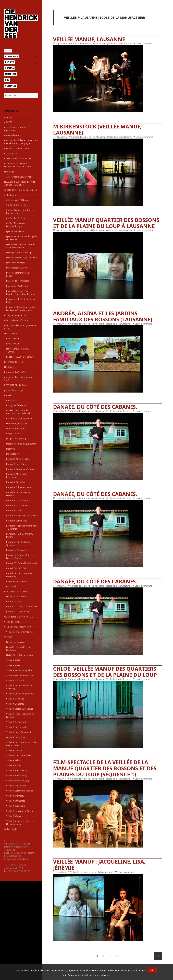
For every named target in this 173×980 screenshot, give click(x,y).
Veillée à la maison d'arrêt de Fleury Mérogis (20, 823)
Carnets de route (12, 135)
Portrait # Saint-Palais (17, 521)
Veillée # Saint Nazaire (17, 770)
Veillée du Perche (12, 622)
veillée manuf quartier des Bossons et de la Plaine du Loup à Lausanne (106, 223)
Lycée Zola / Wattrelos (17, 286)
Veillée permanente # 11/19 (17, 627)
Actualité (8, 117)
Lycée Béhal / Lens (15, 231)
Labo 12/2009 (13, 344)
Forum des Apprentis (17, 596)
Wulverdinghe (11, 829)
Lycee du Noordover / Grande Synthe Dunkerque (21, 246)
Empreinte (9, 172)
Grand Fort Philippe (16, 429)
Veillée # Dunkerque (16, 704)
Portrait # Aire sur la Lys (18, 459)
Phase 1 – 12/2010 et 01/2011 (20, 357)
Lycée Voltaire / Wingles (18, 281)
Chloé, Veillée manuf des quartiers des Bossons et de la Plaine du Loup (105, 672)
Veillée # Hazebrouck (16, 727)
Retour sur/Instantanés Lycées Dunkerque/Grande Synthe (21, 309)
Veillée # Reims (14, 760)
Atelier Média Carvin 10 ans (19, 177)
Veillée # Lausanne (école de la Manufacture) (110, 44)
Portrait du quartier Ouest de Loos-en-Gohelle (20, 557)
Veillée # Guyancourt (16, 722)
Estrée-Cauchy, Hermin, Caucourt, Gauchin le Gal (18, 412)
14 (118, 955)
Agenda (9, 68)
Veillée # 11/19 (13, 660)
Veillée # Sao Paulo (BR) (17, 781)
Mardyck (10, 449)
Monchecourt (13, 454)
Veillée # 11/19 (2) (15, 665)
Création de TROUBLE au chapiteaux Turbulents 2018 (18, 165)
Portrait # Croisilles (16, 482)
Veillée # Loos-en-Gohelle (19, 755)
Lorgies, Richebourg (16, 439)
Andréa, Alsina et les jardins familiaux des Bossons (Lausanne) (103, 316)
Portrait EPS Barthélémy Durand (21, 563)
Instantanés (10, 195)
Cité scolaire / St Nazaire (18, 200)
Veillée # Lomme (14, 750)
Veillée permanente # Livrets (20, 632)
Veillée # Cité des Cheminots (20, 694)
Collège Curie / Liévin (16, 205)
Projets (9, 62)
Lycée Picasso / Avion (17, 268)
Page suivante (158, 956)
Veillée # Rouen (14, 765)
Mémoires (11, 74)
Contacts (11, 86)
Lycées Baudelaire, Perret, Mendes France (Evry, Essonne (21, 293)
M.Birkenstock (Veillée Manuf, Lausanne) (97, 129)
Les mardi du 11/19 (14, 362)
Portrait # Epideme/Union (18, 487)
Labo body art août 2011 (16, 320)
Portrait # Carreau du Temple (20, 469)
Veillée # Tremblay (15, 796)
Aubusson (11, 400)
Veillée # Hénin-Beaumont (19, 732)
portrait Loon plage (14, 390)
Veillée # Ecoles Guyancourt (20, 709)
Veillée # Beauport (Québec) (20, 670)
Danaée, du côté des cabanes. (95, 407)
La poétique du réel (16, 642)
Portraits (8, 395)
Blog (8, 51)
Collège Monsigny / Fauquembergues (16, 225)
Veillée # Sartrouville (16, 786)
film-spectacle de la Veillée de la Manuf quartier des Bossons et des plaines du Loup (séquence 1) (105, 768)
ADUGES (8, 122)
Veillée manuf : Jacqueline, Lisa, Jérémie (99, 865)
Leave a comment (144, 44)
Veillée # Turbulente (16, 806)
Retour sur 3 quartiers (17, 581)
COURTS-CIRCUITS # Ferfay (17, 159)
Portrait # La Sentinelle (17, 506)
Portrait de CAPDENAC (15, 372)
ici (109, 975)
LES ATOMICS (11, 334)
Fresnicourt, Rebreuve (17, 424)
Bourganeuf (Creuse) (16, 405)
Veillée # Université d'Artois (20, 811)
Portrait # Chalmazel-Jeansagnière (16, 476)
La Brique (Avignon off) (15, 315)
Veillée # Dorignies (15, 699)
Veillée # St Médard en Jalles (20, 791)
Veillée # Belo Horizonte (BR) (20, 675)
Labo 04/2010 (13, 339)
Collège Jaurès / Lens (16, 218)
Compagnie (11, 56)
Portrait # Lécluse (15, 511)
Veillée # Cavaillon (15, 681)
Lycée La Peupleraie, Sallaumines (22, 258)
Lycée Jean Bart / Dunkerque (20, 253)
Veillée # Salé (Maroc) (17, 776)
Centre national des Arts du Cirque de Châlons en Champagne (21, 142)
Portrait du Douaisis (16, 550)
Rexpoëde (11, 586)
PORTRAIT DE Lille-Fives (16, 385)
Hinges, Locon (13, 434)
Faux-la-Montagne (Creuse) (19, 418)
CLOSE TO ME (11, 153)
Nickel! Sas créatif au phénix (20, 655)
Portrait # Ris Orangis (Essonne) (22, 516)
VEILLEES (8, 637)
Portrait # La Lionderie (17, 500)
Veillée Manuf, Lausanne (89, 39)
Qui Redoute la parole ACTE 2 (18, 617)
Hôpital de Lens (14, 602)
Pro (7, 80)
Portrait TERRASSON (16, 568)
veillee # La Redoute (16, 737)
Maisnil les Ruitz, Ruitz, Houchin (21, 444)
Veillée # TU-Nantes (16, 801)
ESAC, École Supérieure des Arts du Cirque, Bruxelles (20, 183)
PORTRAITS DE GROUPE (16, 591)
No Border (9, 367)
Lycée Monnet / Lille (16, 263)
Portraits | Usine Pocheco (19, 612)
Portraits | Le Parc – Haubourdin (22, 607)
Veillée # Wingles (14, 816)
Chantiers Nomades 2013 (17, 148)
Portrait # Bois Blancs (17, 464)
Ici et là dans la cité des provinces (21, 190)
